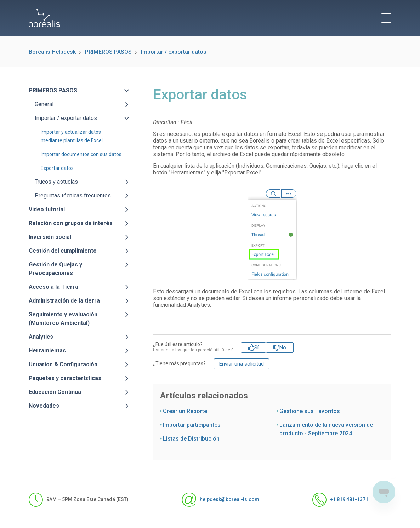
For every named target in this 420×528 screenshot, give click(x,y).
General (44, 104)
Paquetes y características (65, 378)
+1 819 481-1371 (340, 500)
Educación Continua (55, 392)
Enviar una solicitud (242, 364)
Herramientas (47, 351)
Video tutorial (47, 209)
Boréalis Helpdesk (52, 52)
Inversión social (50, 237)
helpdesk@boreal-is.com (220, 500)
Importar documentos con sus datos (81, 154)
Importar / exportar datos (174, 52)
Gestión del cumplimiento (63, 251)
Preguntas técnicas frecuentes (73, 196)
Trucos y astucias (56, 182)
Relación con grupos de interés (71, 223)
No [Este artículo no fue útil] (283, 348)
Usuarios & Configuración (63, 364)
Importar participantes (192, 425)
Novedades (44, 406)
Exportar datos (57, 168)
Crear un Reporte (185, 411)
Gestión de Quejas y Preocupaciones (55, 269)
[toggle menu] (386, 18)
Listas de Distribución (191, 439)
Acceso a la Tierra (53, 287)
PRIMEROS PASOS (108, 52)
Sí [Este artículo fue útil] (256, 348)
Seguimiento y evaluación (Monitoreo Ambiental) (63, 319)
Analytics (41, 337)
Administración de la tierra (64, 301)
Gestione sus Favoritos (310, 411)
